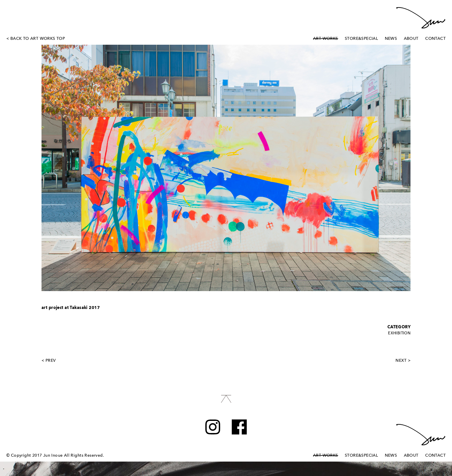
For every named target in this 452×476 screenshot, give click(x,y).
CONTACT (435, 39)
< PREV (49, 361)
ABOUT (411, 39)
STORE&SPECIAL (361, 39)
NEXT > (403, 361)
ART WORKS (326, 39)
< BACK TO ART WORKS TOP (36, 39)
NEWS (391, 39)
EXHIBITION (399, 333)
